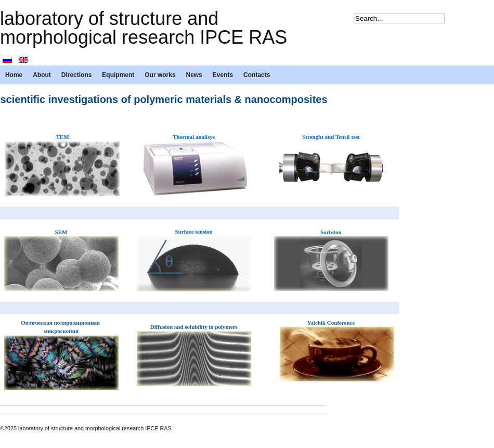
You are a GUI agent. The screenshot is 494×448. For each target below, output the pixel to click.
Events (223, 75)
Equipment (118, 75)
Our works (160, 75)
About (42, 75)
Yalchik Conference (331, 323)
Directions (77, 75)
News (194, 75)
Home (14, 75)
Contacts (257, 75)
